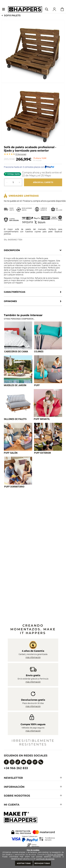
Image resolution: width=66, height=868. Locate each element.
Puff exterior (43, 453)
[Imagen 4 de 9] (48, 369)
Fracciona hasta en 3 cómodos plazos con (29, 167)
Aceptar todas (24, 863)
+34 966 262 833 (16, 768)
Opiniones (21, 154)
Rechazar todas (42, 863)
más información (33, 657)
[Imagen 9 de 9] (18, 471)
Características (15, 292)
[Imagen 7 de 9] (18, 437)
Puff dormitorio (14, 487)
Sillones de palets (15, 419)
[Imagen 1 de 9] (18, 335)
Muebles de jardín (15, 385)
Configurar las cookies (45, 859)
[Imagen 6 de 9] (48, 403)
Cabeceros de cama (16, 352)
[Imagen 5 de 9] (18, 403)
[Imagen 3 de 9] (18, 369)
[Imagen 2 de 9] (48, 335)
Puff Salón (11, 453)
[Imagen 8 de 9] (48, 437)
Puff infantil (42, 419)
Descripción (12, 250)
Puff (37, 385)
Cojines (39, 352)
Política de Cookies (55, 855)
